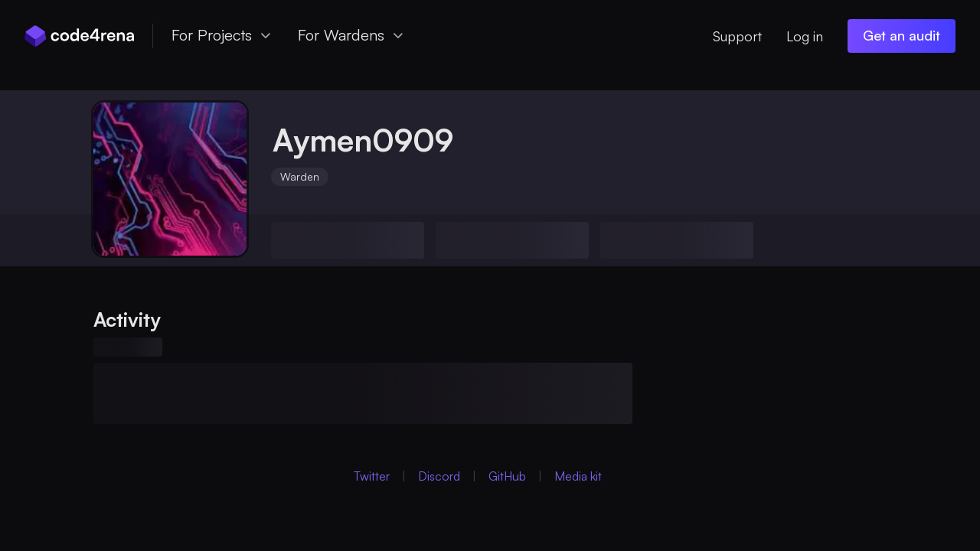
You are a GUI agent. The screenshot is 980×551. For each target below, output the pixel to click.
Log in (805, 36)
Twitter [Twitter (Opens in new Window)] (372, 476)
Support (737, 36)
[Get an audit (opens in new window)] (902, 36)
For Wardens (352, 35)
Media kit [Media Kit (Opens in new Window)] (578, 476)
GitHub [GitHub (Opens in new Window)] (507, 476)
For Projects (222, 35)
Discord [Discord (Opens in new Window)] (439, 476)
